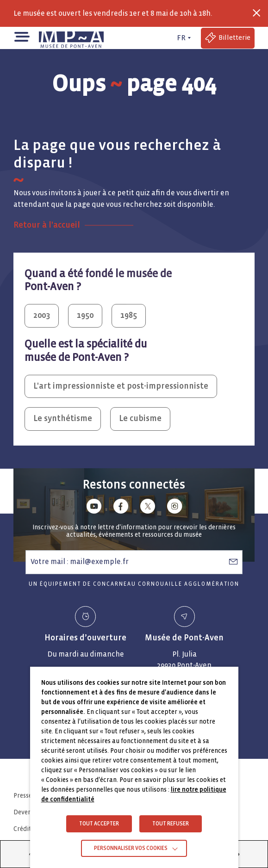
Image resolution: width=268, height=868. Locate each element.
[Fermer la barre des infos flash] (256, 13)
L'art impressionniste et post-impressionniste (121, 386)
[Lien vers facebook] (121, 508)
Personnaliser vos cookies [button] (131, 848)
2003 (42, 315)
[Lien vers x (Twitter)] (148, 508)
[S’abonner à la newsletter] (233, 562)
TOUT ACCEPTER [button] (99, 824)
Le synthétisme (63, 418)
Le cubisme (140, 418)
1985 (129, 315)
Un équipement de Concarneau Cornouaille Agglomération (134, 584)
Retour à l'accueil (47, 225)
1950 (85, 315)
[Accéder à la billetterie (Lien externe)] (228, 38)
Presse (23, 796)
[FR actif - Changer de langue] (182, 38)
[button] (22, 36)
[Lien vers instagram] (175, 508)
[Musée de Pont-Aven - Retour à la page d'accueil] (71, 38)
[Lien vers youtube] (94, 508)
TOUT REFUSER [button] (171, 824)
